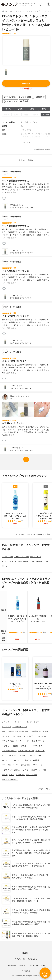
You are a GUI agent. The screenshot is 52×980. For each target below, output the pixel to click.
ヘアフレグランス (9, 755)
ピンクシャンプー (9, 561)
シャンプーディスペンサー (13, 731)
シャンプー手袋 (31, 731)
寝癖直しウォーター (26, 751)
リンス (5, 566)
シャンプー (7, 722)
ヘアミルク (44, 731)
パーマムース (7, 760)
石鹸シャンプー (42, 561)
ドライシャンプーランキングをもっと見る (33, 534)
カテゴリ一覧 (20, 959)
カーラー (16, 765)
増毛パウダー (31, 775)
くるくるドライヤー (38, 741)
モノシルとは (32, 959)
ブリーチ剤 (7, 765)
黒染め (17, 770)
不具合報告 (26, 971)
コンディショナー (34, 722)
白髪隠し (37, 760)
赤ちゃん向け (35, 557)
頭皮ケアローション (10, 780)
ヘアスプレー (25, 746)
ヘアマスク (7, 727)
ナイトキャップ (19, 736)
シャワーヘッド (22, 741)
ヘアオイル (7, 736)
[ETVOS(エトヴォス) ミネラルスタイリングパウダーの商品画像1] (26, 50)
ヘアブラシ (7, 746)
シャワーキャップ (20, 727)
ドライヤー (31, 736)
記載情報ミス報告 (42, 150)
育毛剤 (5, 775)
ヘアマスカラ (7, 770)
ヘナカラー (26, 770)
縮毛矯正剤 (26, 765)
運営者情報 (12, 966)
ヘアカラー (19, 760)
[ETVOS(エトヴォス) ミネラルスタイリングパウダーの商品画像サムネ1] (6, 72)
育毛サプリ (20, 775)
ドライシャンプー (21, 557)
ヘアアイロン (42, 736)
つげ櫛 (15, 746)
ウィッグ (21, 755)
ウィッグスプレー (34, 755)
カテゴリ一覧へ (44, 789)
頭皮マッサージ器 (39, 770)
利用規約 (22, 966)
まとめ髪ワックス (9, 751)
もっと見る (26, 143)
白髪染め (28, 760)
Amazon (26, 83)
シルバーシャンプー (26, 561)
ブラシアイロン (8, 741)
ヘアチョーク (37, 765)
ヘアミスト (40, 751)
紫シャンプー (7, 557)
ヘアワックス (37, 746)
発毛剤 (12, 775)
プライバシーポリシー (36, 966)
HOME (26, 953)
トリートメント (19, 722)
